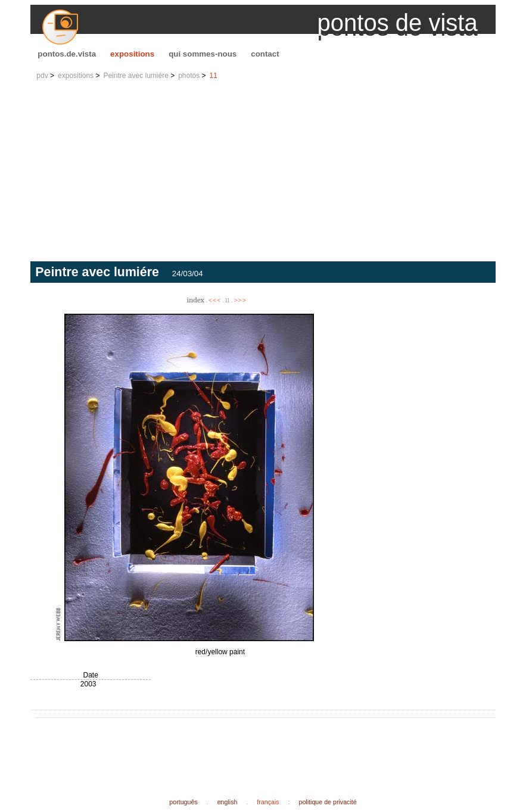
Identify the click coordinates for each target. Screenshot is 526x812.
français (268, 802)
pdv (42, 76)
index (195, 300)
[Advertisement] (263, 172)
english (228, 802)
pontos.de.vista (67, 54)
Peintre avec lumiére (136, 76)
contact (265, 54)
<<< (214, 300)
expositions (132, 54)
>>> (240, 300)
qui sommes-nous (203, 54)
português (183, 802)
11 (214, 76)
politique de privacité (328, 802)
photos (189, 76)
